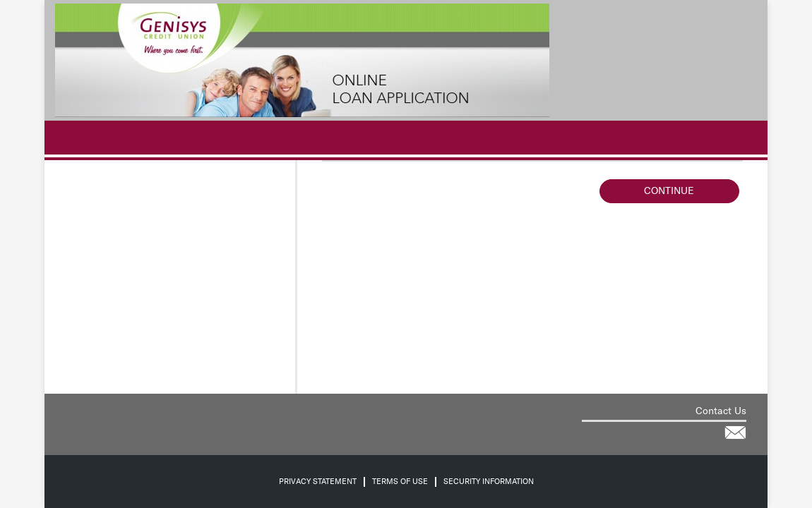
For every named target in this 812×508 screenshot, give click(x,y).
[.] (62, 138)
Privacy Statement (318, 482)
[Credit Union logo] (302, 60)
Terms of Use (400, 482)
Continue (669, 191)
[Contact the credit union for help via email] (735, 433)
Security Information (489, 482)
